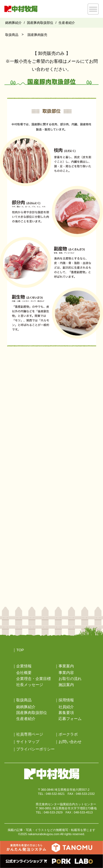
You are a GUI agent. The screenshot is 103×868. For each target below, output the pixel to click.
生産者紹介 (67, 23)
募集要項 (66, 713)
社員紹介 (66, 707)
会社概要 (24, 673)
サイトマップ (28, 742)
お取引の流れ (70, 679)
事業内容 (66, 673)
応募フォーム (70, 719)
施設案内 (66, 685)
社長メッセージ (30, 685)
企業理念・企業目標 (34, 679)
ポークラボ (68, 734)
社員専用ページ (30, 734)
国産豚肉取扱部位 (40, 23)
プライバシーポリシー (35, 749)
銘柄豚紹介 (13, 23)
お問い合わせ (70, 742)
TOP (20, 650)
